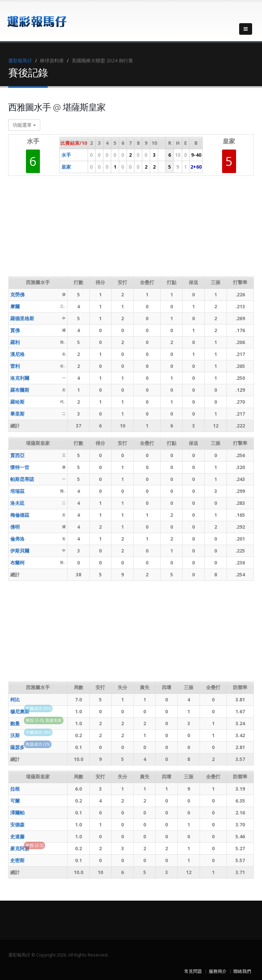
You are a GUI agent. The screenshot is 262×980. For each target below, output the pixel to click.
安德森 (17, 825)
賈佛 (15, 330)
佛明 (15, 527)
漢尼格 (17, 354)
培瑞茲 (17, 491)
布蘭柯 (17, 563)
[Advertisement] (132, 229)
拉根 (15, 789)
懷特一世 (20, 467)
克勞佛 (17, 294)
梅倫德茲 (20, 515)
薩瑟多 (17, 747)
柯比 (15, 699)
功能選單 (24, 125)
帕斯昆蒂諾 (22, 479)
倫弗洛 (17, 539)
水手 (66, 155)
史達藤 (17, 836)
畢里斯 (17, 414)
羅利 (15, 342)
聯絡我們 (242, 971)
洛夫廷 (17, 503)
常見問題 (193, 971)
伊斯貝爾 (20, 551)
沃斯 (15, 735)
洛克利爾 (20, 378)
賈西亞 (17, 455)
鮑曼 (15, 723)
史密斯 (17, 860)
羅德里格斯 (22, 318)
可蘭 (15, 801)
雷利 (15, 366)
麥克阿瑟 (20, 848)
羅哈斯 (17, 402)
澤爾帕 (17, 813)
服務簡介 (218, 971)
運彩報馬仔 (20, 60)
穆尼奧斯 (20, 711)
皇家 (66, 167)
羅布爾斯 (20, 390)
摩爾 (15, 306)
